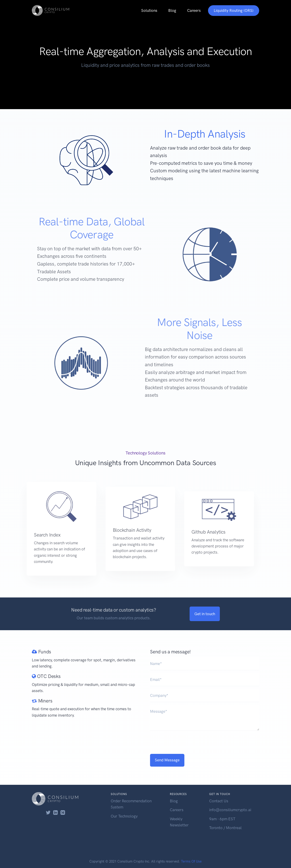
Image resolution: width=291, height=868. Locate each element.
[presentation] (205, 742)
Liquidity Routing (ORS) (234, 10)
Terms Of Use (191, 861)
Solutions (149, 10)
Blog (172, 10)
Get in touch (205, 614)
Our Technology (124, 816)
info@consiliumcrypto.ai (230, 810)
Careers (194, 10)
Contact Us (219, 801)
